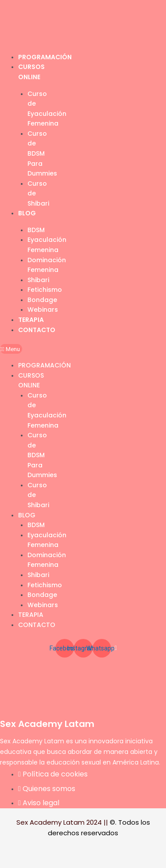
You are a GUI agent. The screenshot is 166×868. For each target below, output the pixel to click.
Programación (45, 57)
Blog (27, 213)
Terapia (31, 320)
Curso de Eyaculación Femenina (47, 109)
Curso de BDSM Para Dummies (42, 153)
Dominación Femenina (47, 265)
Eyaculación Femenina (47, 245)
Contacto (37, 330)
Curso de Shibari (38, 193)
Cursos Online (31, 380)
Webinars (43, 310)
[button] (11, 349)
